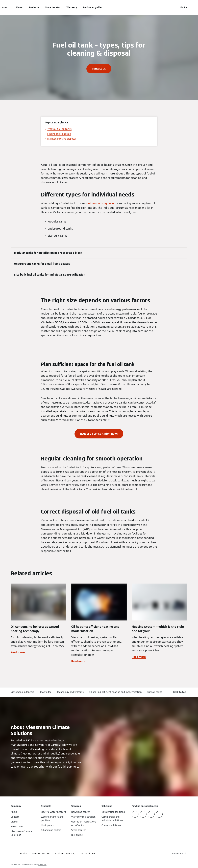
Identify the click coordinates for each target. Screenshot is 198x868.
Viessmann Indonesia (22, 692)
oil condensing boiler (102, 203)
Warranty (72, 7)
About (19, 7)
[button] (180, 692)
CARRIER (42, 864)
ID (181, 7)
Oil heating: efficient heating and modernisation (115, 692)
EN (186, 7)
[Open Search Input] (175, 7)
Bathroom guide (92, 7)
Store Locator (53, 7)
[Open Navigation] (4, 7)
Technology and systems (70, 692)
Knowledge (45, 692)
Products (34, 7)
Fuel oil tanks (154, 692)
